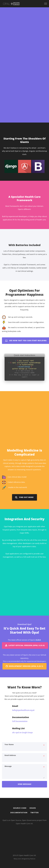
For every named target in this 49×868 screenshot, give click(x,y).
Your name (9, 773)
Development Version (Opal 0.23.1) (24, 695)
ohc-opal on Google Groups (22, 761)
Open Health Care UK (27, 855)
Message (8, 795)
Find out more (24, 526)
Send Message (25, 813)
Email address (10, 784)
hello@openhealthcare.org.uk (23, 739)
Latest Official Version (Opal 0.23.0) (25, 674)
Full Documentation (20, 750)
